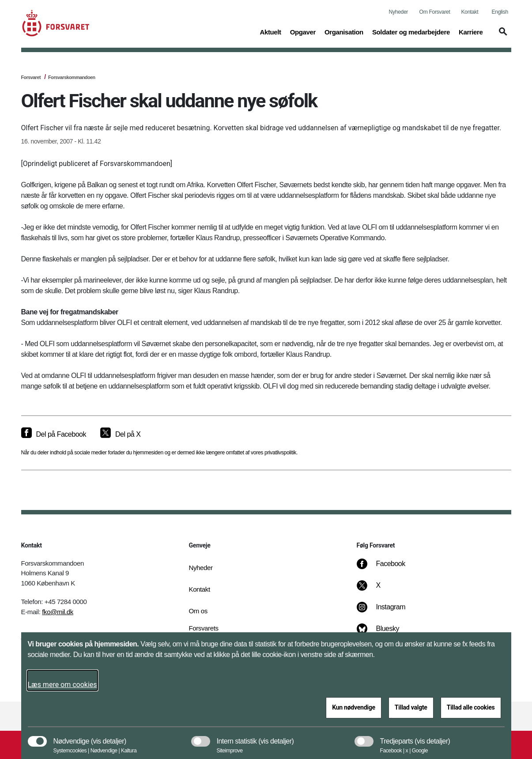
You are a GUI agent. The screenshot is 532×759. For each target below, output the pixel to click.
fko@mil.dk (58, 612)
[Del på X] (120, 434)
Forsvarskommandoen (72, 77)
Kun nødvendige (354, 707)
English (500, 12)
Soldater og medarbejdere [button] (411, 31)
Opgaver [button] (303, 31)
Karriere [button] (471, 31)
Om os (198, 611)
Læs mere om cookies (62, 685)
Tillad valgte (411, 707)
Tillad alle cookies (471, 707)
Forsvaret (31, 77)
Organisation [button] (344, 31)
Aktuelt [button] (270, 31)
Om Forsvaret (435, 12)
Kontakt (470, 12)
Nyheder (398, 12)
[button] (502, 36)
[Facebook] (387, 568)
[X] (378, 590)
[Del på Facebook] (54, 434)
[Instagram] (387, 612)
